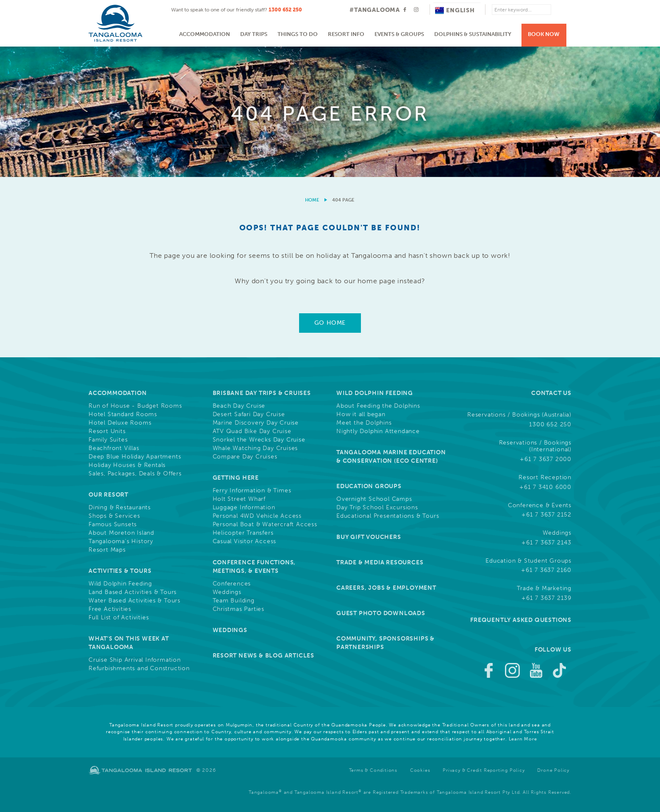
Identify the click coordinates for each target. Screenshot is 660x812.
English (455, 10)
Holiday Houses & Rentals (127, 465)
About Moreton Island (121, 533)
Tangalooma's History (121, 541)
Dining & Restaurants (120, 508)
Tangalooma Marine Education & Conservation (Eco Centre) (391, 457)
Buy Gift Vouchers (369, 537)
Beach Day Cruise (239, 406)
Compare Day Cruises (245, 457)
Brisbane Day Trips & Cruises (262, 393)
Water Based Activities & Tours (134, 601)
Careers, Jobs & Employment (386, 588)
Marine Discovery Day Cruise (256, 423)
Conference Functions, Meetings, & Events (254, 567)
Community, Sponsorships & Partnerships (385, 643)
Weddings (227, 592)
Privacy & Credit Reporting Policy (484, 770)
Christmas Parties (239, 609)
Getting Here (236, 478)
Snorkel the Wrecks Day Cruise (259, 440)
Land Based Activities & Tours (133, 592)
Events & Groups (399, 34)
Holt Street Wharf (239, 499)
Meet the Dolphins (364, 423)
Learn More (523, 739)
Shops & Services (114, 516)
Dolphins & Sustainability (473, 34)
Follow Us (553, 650)
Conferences (232, 584)
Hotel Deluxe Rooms (120, 423)
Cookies (420, 770)
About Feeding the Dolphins (378, 406)
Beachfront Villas (114, 448)
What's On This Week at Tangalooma (129, 643)
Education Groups (369, 486)
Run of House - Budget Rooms (135, 406)
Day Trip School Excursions (377, 508)
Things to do (298, 34)
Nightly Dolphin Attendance (378, 431)
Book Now (544, 34)
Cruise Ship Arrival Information (135, 660)
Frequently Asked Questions (521, 620)
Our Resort (108, 495)
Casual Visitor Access (245, 541)
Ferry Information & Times (252, 491)
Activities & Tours (120, 571)
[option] (330, 112)
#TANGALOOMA (375, 10)
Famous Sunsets (113, 525)
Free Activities (110, 609)
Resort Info (346, 34)
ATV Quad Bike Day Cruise (252, 431)
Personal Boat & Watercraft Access (265, 525)
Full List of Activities (119, 618)
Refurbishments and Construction (139, 668)
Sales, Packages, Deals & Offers (135, 474)
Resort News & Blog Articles (264, 656)
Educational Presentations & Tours (388, 516)
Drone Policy (553, 770)
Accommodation (205, 34)
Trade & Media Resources (380, 562)
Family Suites (108, 440)
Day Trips (254, 34)
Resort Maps (107, 550)
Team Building (234, 601)
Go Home (330, 323)
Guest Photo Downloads (381, 613)
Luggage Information (244, 508)
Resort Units (107, 431)
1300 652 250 (285, 10)
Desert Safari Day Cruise (249, 414)
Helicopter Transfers (243, 533)
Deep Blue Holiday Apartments (135, 457)
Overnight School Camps (374, 499)
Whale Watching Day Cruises (255, 448)
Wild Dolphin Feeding (120, 584)
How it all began (361, 414)
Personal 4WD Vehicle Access (257, 516)
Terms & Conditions (373, 770)
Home (312, 200)
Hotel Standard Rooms (123, 414)
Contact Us (551, 393)
